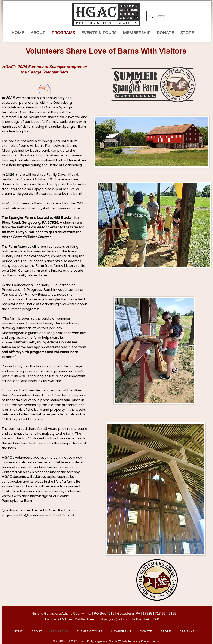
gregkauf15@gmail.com (25, 515)
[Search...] (174, 16)
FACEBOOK (153, 619)
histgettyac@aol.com (114, 619)
